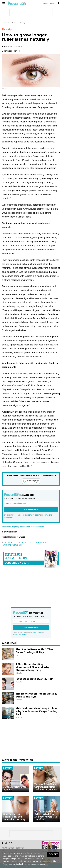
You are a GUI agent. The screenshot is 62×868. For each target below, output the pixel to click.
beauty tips (23, 542)
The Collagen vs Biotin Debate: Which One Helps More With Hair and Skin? (46, 815)
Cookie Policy (22, 864)
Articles (13, 23)
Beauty (22, 23)
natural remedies (12, 545)
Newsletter (8, 848)
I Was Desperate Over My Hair (34, 679)
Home (4, 23)
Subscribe (49, 3)
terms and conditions (20, 634)
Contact (20, 848)
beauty (12, 542)
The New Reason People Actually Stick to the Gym (36, 695)
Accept (53, 854)
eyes (33, 542)
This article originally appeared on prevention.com (23, 527)
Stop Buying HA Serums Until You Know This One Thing (14, 817)
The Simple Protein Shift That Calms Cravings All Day (34, 651)
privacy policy (34, 515)
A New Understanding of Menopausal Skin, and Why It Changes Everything (34, 667)
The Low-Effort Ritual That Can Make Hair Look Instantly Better (46, 787)
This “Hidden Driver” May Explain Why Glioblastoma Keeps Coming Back (36, 711)
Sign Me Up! (31, 510)
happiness (42, 542)
